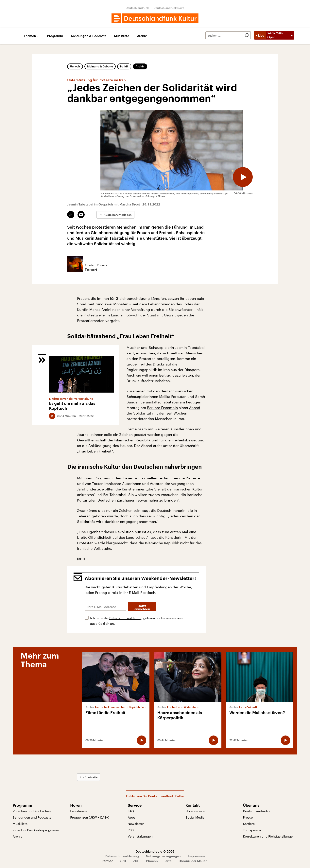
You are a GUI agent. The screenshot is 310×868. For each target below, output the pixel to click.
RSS (131, 830)
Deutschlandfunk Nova (169, 8)
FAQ (131, 811)
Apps (132, 817)
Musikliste (122, 36)
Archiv (142, 36)
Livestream (78, 811)
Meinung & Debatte (100, 66)
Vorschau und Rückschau (32, 811)
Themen (30, 36)
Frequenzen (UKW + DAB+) (90, 817)
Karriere (249, 824)
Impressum (196, 856)
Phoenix (152, 861)
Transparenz (252, 830)
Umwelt (75, 66)
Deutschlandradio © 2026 (155, 851)
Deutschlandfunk (137, 8)
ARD (123, 861)
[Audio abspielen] (243, 177)
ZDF (136, 861)
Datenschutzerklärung (126, 618)
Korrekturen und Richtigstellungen (269, 836)
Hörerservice (195, 811)
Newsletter (136, 824)
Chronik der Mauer (193, 861)
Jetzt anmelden (142, 608)
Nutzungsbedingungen (163, 856)
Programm (55, 36)
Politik (124, 66)
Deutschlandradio (256, 811)
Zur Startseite (89, 777)
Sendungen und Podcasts (32, 817)
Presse (248, 817)
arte (168, 861)
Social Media (195, 817)
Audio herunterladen (118, 215)
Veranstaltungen (140, 836)
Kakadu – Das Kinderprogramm (36, 830)
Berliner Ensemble (162, 408)
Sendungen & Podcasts (89, 36)
